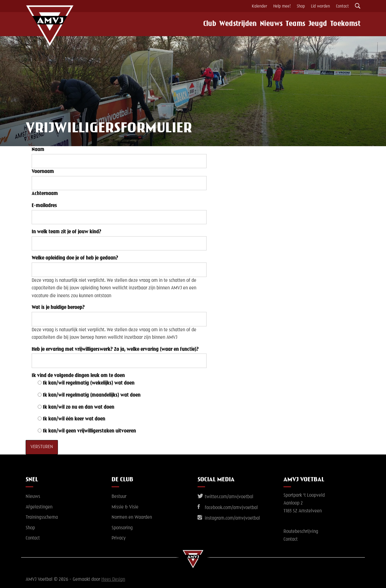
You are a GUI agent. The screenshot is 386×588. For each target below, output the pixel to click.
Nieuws (266, 24)
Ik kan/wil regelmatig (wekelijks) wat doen (89, 383)
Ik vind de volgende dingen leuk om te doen (78, 376)
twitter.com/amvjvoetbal (225, 497)
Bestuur (119, 497)
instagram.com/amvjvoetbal (229, 518)
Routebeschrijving (301, 532)
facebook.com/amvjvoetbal (228, 508)
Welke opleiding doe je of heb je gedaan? (75, 258)
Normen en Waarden (132, 517)
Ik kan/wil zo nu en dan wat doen (79, 407)
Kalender (259, 6)
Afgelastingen (39, 507)
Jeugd (319, 24)
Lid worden (320, 6)
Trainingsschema (42, 517)
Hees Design (113, 580)
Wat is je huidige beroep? (58, 308)
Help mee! (282, 6)
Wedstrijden (232, 24)
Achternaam (45, 194)
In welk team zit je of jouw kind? (66, 232)
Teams (293, 24)
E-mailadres (44, 206)
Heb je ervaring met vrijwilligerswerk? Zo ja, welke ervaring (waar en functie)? (115, 350)
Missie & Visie (125, 507)
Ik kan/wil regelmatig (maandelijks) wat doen (92, 395)
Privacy (119, 538)
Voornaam (43, 172)
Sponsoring (122, 528)
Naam (38, 150)
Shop (301, 6)
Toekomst (348, 24)
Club (202, 24)
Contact (342, 6)
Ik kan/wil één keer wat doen (74, 419)
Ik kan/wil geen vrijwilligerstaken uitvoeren (89, 431)
